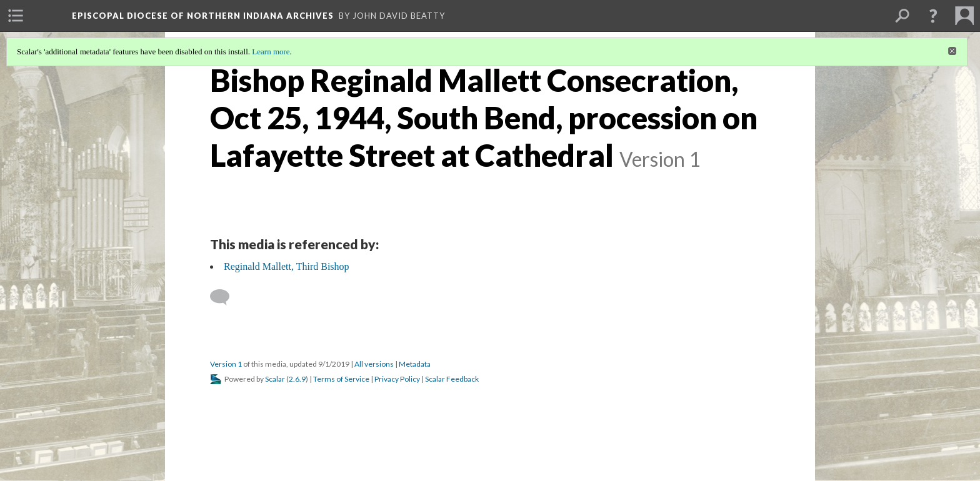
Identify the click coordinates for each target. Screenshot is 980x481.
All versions (374, 364)
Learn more (271, 52)
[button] (933, 16)
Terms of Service (341, 379)
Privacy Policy (397, 379)
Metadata (415, 364)
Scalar (275, 379)
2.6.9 (297, 379)
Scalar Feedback (452, 379)
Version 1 (226, 364)
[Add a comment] (225, 297)
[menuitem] (16, 16)
